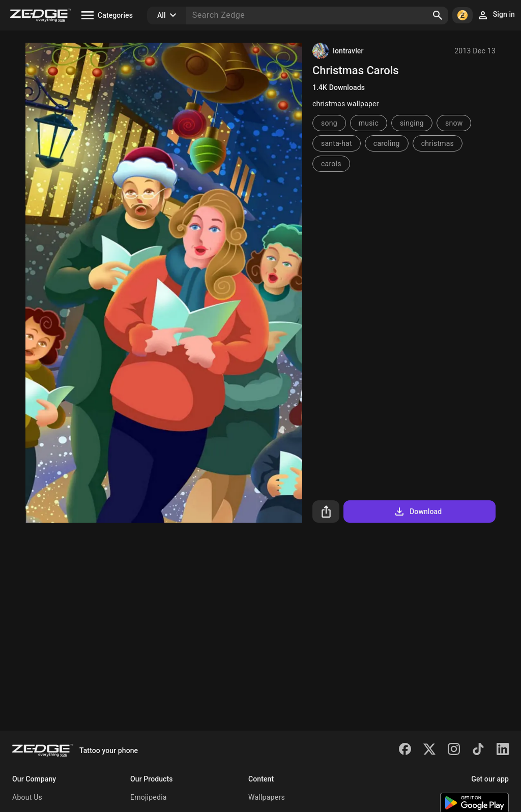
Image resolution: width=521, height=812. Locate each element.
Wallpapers (267, 797)
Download (417, 512)
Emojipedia (149, 797)
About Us (27, 797)
